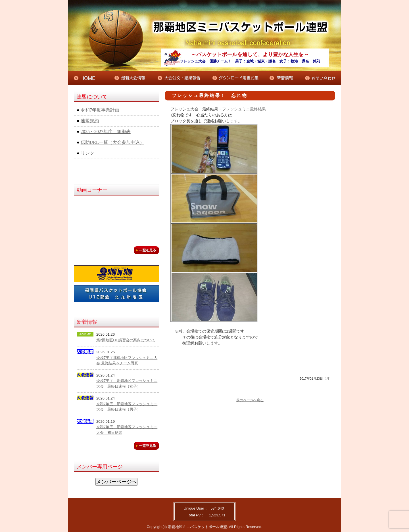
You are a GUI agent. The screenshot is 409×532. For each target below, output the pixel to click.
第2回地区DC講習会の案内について (126, 340)
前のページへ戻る (250, 400)
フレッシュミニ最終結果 (244, 109)
